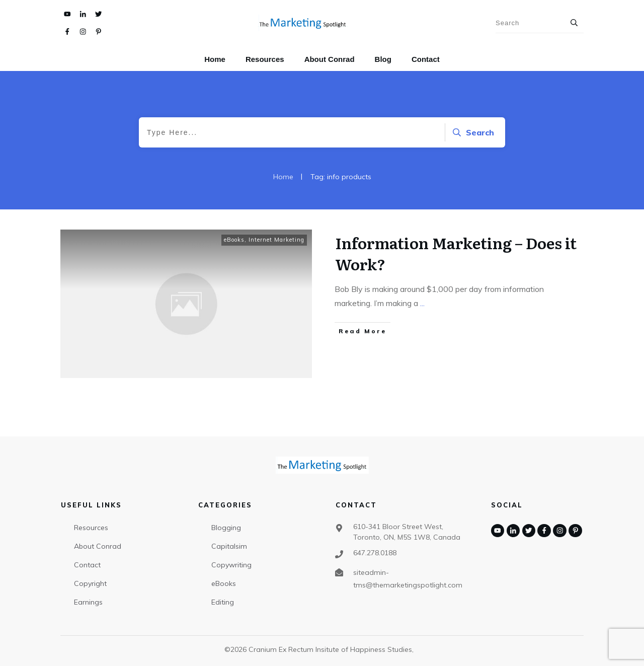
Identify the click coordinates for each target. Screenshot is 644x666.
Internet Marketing (276, 240)
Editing (223, 602)
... (422, 303)
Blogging (226, 528)
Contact (87, 565)
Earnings (88, 602)
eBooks (234, 240)
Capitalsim (229, 546)
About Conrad (98, 546)
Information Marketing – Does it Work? (456, 253)
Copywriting (231, 565)
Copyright (90, 583)
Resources (91, 528)
